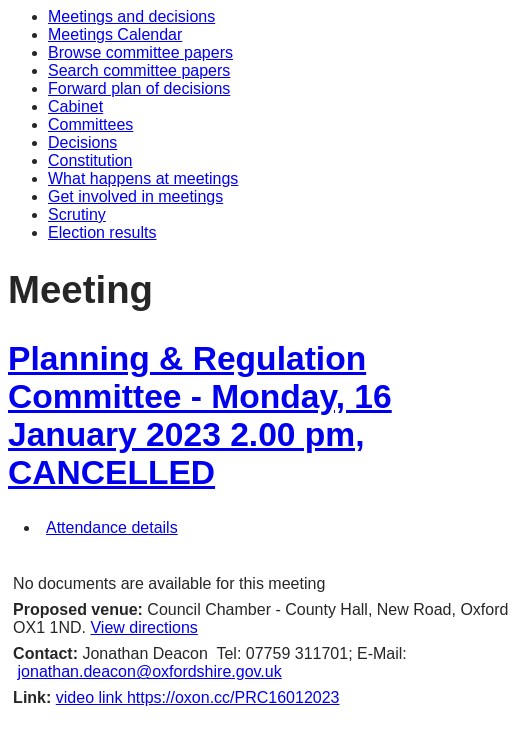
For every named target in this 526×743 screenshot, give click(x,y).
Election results (102, 232)
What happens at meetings (143, 178)
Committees (90, 124)
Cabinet (75, 106)
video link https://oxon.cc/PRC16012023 (198, 697)
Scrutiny (77, 214)
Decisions (82, 142)
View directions (143, 627)
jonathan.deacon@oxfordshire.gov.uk (150, 671)
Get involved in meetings (135, 196)
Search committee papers (139, 70)
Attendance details (112, 527)
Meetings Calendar (115, 34)
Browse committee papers (140, 52)
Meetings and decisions (131, 16)
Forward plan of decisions (139, 88)
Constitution (90, 160)
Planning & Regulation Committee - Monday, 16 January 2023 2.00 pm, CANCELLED (200, 415)
